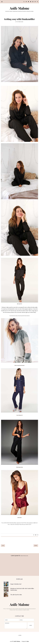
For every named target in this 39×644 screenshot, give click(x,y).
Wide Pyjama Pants (19, 467)
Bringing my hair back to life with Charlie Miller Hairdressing (22, 589)
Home (20, 635)
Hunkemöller (12, 309)
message (16, 625)
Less (3, 546)
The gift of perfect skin (16, 595)
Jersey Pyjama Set (20, 415)
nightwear (30, 309)
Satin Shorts (19, 517)
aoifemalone (24, 556)
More (36, 546)
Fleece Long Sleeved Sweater (19, 365)
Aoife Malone (19, 8)
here (9, 524)
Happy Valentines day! (16, 584)
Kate (28, 641)
